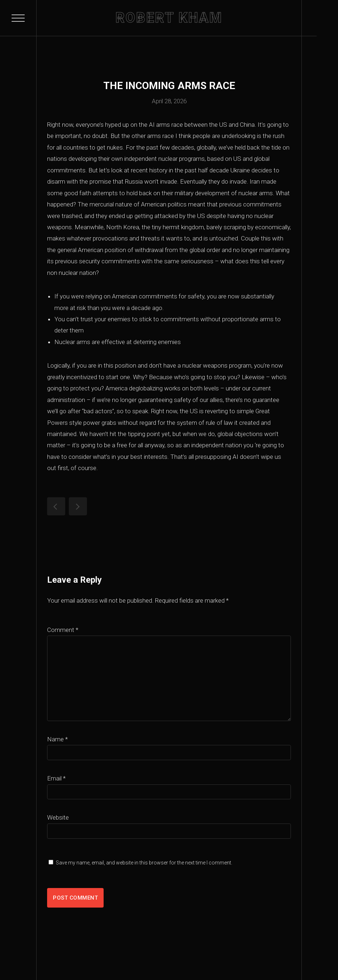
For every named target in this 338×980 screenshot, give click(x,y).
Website (58, 817)
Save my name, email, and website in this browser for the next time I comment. (144, 863)
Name (57, 739)
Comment (63, 630)
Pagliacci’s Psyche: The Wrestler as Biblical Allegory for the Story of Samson (78, 506)
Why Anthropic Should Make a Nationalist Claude (56, 506)
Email (56, 778)
